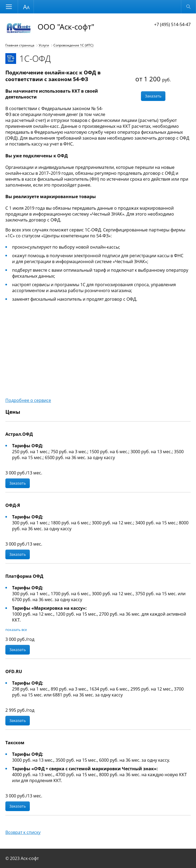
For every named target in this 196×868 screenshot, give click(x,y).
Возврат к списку (23, 832)
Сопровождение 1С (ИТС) (73, 45)
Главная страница (20, 45)
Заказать (153, 96)
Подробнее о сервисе (28, 400)
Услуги (44, 45)
